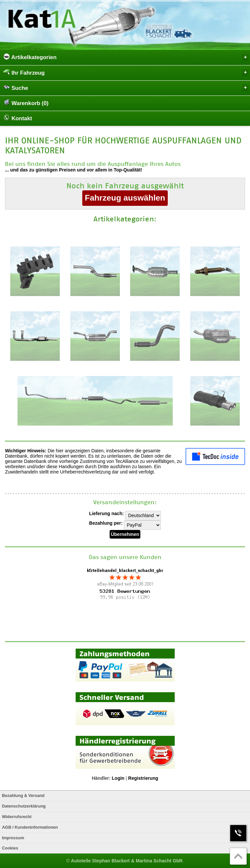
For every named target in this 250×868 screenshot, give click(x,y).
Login (118, 778)
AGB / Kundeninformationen (30, 827)
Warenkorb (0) (26, 103)
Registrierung (143, 778)
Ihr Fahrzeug (126, 73)
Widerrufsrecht (17, 817)
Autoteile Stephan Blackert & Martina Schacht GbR (127, 861)
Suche (126, 88)
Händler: (101, 778)
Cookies (10, 848)
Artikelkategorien (126, 57)
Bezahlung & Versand (23, 796)
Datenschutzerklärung (24, 806)
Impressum (13, 838)
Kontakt (18, 118)
